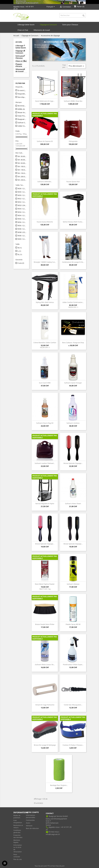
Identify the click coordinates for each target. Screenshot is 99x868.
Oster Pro (22, 116)
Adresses (29, 826)
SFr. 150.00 (22, 173)
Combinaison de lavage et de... (73, 262)
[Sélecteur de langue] (51, 7)
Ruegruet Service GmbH (22, 119)
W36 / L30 (22, 219)
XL (20, 254)
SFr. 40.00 (22, 160)
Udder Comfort (22, 126)
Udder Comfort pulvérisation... (73, 302)
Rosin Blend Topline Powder (45, 584)
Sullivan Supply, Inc (22, 123)
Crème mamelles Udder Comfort (45, 343)
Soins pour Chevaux (70, 25)
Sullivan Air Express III (45, 141)
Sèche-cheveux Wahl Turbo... (73, 222)
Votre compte (32, 812)
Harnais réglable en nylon (45, 504)
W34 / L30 (22, 209)
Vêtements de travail (42, 30)
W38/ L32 (22, 232)
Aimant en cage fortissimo (45, 705)
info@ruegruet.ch (53, 834)
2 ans (21, 263)
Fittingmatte (73, 141)
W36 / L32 (22, 222)
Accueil (19, 42)
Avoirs (28, 823)
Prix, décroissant (77, 66)
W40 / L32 (22, 239)
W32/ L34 (22, 205)
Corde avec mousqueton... (73, 705)
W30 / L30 (22, 192)
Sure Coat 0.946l (45, 383)
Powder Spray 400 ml (73, 624)
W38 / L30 (22, 229)
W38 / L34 (22, 236)
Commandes (30, 820)
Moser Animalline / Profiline (22, 112)
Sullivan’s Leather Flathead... (45, 463)
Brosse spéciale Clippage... (73, 463)
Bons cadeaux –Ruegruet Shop (73, 343)
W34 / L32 (22, 212)
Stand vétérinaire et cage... (45, 101)
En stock (22, 90)
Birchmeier (22, 106)
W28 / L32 (22, 189)
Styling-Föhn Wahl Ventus (45, 302)
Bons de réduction (32, 828)
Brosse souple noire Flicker (45, 624)
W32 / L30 (22, 199)
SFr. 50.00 (22, 163)
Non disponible (22, 97)
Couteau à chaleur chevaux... (73, 745)
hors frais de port (58, 866)
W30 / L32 (22, 195)
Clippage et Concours (48, 25)
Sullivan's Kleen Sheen (73, 504)
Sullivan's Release (73, 584)
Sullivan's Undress (73, 423)
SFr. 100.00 (22, 166)
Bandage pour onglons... (59, 785)
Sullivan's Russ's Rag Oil (45, 423)
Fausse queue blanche (45, 222)
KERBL (21, 109)
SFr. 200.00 (22, 177)
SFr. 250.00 (22, 180)
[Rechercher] (73, 15)
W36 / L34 (22, 226)
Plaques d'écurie (19, 65)
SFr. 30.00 (22, 156)
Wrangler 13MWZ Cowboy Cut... (45, 262)
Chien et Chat (23, 30)
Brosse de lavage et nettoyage (45, 745)
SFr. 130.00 (22, 170)
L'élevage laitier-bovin (26, 25)
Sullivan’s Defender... (45, 182)
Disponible (22, 94)
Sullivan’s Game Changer (73, 383)
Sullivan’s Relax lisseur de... (45, 665)
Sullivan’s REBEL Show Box (73, 101)
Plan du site (18, 859)
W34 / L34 (22, 215)
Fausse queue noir (73, 182)
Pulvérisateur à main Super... (73, 665)
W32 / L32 (22, 202)
